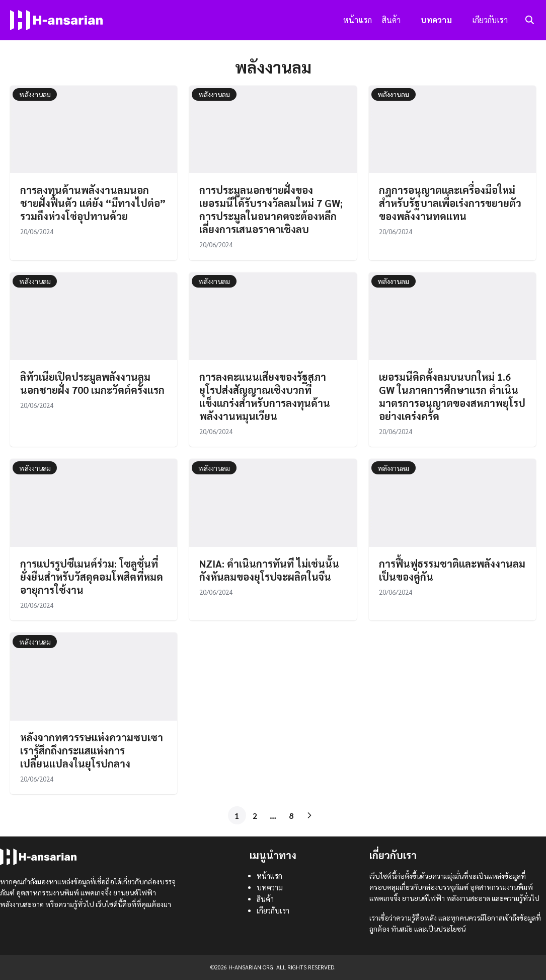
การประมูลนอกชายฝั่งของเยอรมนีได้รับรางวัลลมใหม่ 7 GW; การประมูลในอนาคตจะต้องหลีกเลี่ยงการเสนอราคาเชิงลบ (271, 209)
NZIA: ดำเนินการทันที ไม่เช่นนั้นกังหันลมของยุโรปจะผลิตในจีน (269, 570)
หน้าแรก (358, 20)
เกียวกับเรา (490, 20)
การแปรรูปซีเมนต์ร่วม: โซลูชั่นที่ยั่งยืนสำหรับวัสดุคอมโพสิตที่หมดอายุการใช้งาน (92, 577)
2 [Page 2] (255, 816)
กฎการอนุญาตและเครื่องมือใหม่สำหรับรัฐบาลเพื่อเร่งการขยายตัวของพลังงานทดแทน (450, 203)
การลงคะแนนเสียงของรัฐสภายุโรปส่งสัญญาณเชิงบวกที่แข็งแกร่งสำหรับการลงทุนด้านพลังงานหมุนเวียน (265, 396)
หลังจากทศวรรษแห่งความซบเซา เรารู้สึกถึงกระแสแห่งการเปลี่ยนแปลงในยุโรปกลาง (92, 750)
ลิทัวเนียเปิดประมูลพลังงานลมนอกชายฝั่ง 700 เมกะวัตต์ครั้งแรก (92, 383)
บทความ (436, 20)
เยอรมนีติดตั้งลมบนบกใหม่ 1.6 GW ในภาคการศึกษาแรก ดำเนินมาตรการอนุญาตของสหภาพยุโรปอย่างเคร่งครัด (452, 396)
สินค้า (391, 20)
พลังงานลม (35, 94)
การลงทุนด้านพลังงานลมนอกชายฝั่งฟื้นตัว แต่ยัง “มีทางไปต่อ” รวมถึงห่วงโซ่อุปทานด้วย (93, 203)
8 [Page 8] (291, 816)
